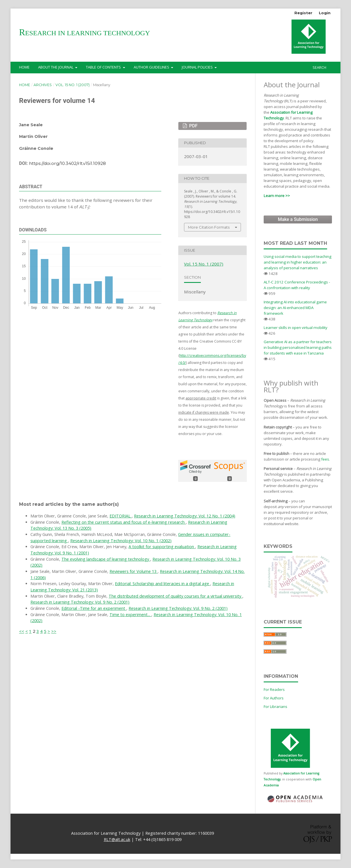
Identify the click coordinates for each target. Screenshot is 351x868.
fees (325, 459)
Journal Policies (198, 67)
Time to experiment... (130, 615)
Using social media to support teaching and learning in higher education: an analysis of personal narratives (298, 262)
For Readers (274, 689)
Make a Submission (298, 219)
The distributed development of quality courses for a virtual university (175, 596)
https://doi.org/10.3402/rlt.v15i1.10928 (67, 163)
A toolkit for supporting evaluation (162, 547)
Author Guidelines (152, 67)
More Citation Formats (209, 227)
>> (54, 631)
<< (22, 631)
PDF (193, 126)
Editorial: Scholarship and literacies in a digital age (163, 584)
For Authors (274, 698)
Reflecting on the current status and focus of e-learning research (124, 522)
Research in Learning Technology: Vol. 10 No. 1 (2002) (121, 541)
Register (303, 13)
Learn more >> (277, 196)
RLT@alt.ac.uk (117, 839)
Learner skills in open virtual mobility (296, 328)
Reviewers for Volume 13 (134, 571)
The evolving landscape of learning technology (106, 559)
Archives (43, 85)
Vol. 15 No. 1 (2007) (73, 85)
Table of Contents (104, 67)
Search (319, 67)
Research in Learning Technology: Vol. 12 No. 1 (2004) (185, 516)
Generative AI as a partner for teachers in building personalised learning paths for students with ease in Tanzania (298, 347)
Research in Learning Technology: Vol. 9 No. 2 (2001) (80, 602)
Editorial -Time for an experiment (94, 608)
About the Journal (56, 67)
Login (325, 13)
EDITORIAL (121, 516)
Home (24, 67)
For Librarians (275, 707)
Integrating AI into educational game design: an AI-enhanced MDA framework (295, 308)
